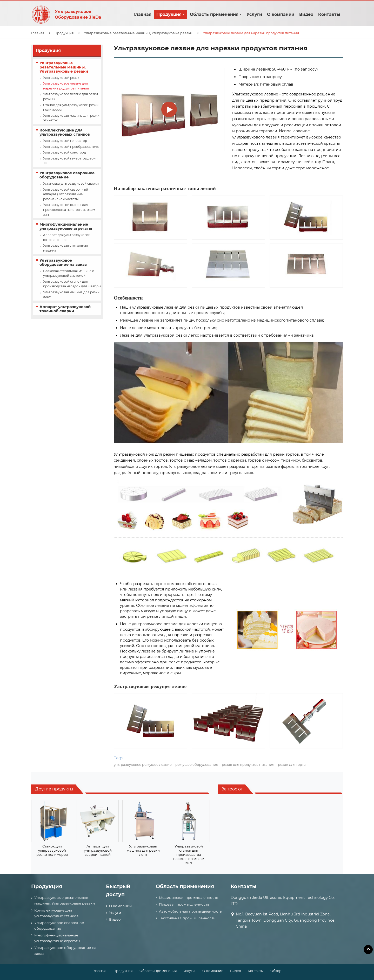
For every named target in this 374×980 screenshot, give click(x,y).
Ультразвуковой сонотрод (65, 152)
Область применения (185, 886)
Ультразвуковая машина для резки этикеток (71, 118)
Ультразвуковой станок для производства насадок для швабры (72, 284)
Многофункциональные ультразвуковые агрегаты (66, 226)
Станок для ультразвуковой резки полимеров (71, 107)
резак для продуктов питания (248, 764)
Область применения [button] (214, 14)
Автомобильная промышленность (190, 911)
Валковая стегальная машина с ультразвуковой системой (69, 273)
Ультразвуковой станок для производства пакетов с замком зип (69, 210)
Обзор (276, 971)
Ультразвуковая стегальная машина (65, 248)
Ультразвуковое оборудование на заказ (63, 262)
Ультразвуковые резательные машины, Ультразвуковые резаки (138, 33)
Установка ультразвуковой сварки (71, 183)
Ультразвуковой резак (61, 78)
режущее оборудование (197, 764)
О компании (281, 14)
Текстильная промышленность (187, 918)
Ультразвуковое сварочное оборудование (67, 175)
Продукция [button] (169, 14)
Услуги (254, 14)
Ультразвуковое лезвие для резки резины (71, 96)
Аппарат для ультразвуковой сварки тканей (67, 237)
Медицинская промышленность (189, 898)
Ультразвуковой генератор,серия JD (70, 161)
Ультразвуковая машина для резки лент (71, 295)
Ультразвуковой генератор (65, 141)
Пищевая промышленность (184, 904)
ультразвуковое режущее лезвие (143, 764)
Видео (306, 14)
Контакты (329, 14)
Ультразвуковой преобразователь (71, 147)
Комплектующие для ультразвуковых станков (65, 132)
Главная (142, 14)
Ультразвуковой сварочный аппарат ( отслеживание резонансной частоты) (66, 194)
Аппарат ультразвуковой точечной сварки (65, 309)
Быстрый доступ (118, 891)
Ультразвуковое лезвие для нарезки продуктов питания (66, 86)
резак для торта (292, 764)
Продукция (64, 33)
